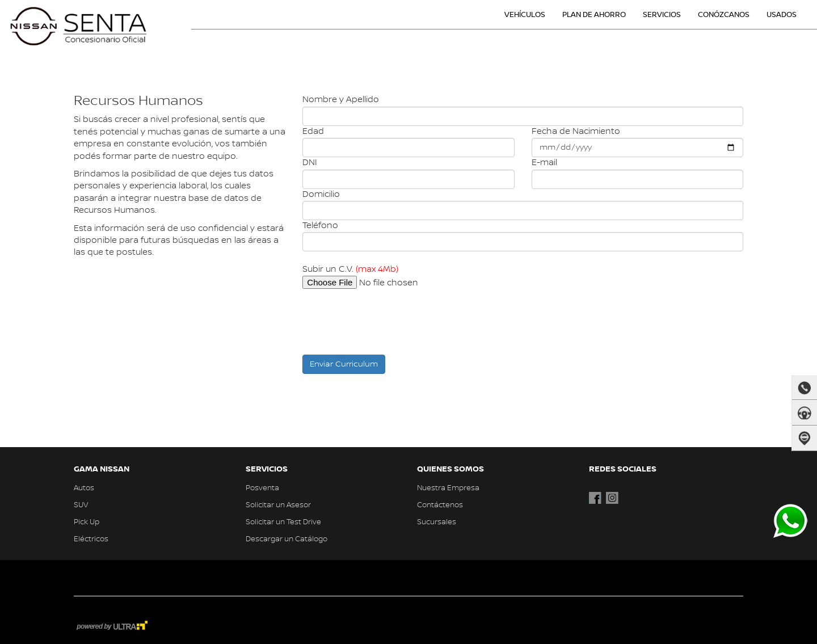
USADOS (782, 15)
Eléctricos (91, 539)
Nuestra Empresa (448, 488)
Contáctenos (440, 505)
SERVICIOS (662, 15)
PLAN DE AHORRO (594, 15)
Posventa (262, 488)
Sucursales (437, 522)
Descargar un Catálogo (287, 539)
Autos (84, 488)
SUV (81, 505)
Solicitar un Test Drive (283, 522)
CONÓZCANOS (724, 15)
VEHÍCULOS (525, 15)
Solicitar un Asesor (278, 505)
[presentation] (389, 321)
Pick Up (87, 522)
